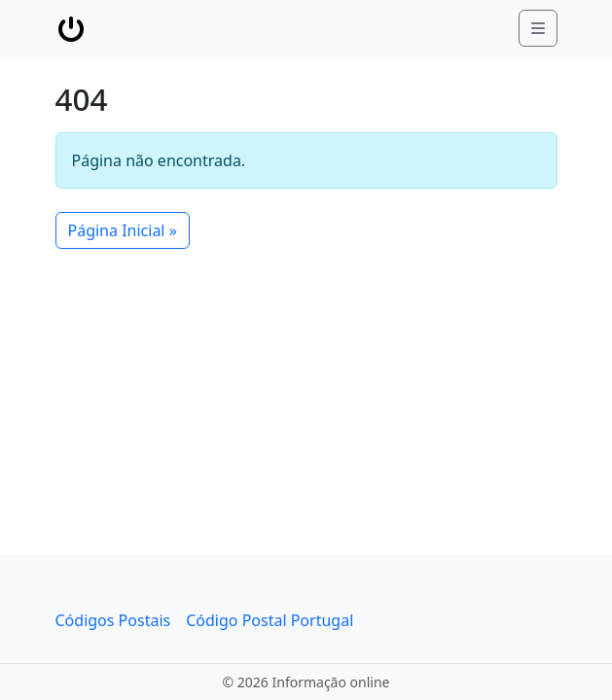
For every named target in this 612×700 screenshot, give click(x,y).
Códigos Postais (113, 620)
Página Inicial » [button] (123, 230)
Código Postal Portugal (270, 620)
